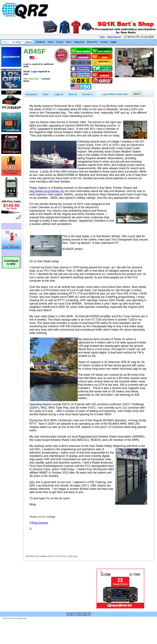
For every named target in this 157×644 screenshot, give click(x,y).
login (102, 37)
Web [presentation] (73, 94)
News (51, 42)
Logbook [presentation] (59, 94)
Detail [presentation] (45, 94)
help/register (114, 37)
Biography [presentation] (32, 94)
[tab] (32, 94)
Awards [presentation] (87, 94)
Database (40, 42)
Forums (60, 42)
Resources (92, 42)
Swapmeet (79, 42)
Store (69, 42)
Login (113, 42)
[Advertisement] (57, 589)
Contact (104, 42)
